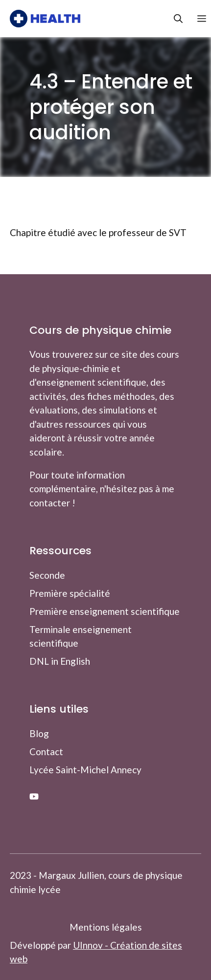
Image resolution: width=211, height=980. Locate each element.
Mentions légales (106, 927)
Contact (46, 751)
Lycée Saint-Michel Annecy (85, 770)
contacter (50, 503)
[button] (171, 19)
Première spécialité (70, 593)
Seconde (47, 575)
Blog (39, 733)
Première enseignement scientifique (105, 611)
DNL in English (60, 661)
